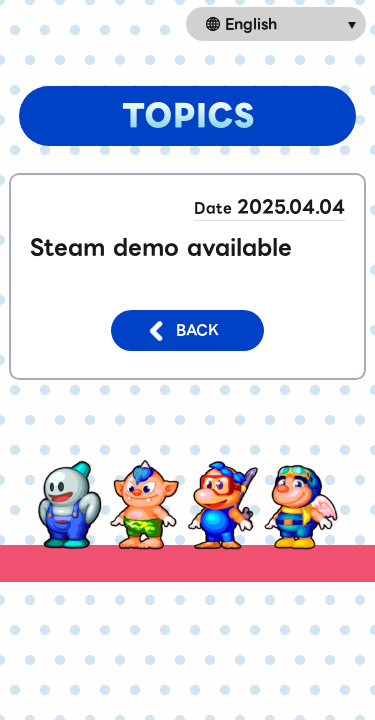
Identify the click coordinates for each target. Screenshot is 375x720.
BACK (183, 330)
